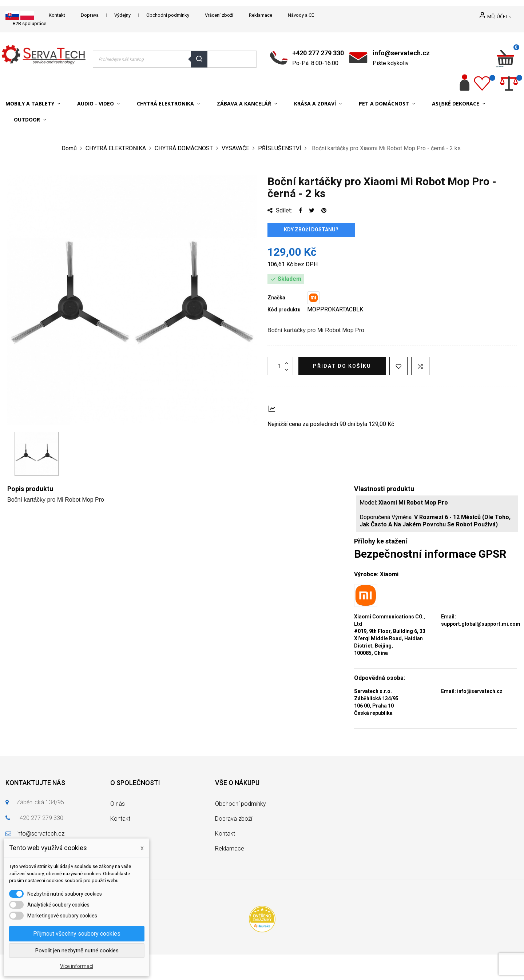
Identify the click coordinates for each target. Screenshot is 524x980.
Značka (276, 298)
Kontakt (57, 15)
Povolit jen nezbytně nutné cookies (77, 951)
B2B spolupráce (29, 23)
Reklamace (261, 15)
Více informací (77, 966)
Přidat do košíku (342, 366)
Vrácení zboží (219, 15)
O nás (118, 804)
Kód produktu (284, 310)
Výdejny (122, 15)
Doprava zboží (234, 819)
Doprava (90, 15)
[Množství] (280, 366)
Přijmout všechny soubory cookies (77, 934)
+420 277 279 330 (318, 53)
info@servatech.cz (401, 53)
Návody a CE (301, 15)
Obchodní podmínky (168, 15)
